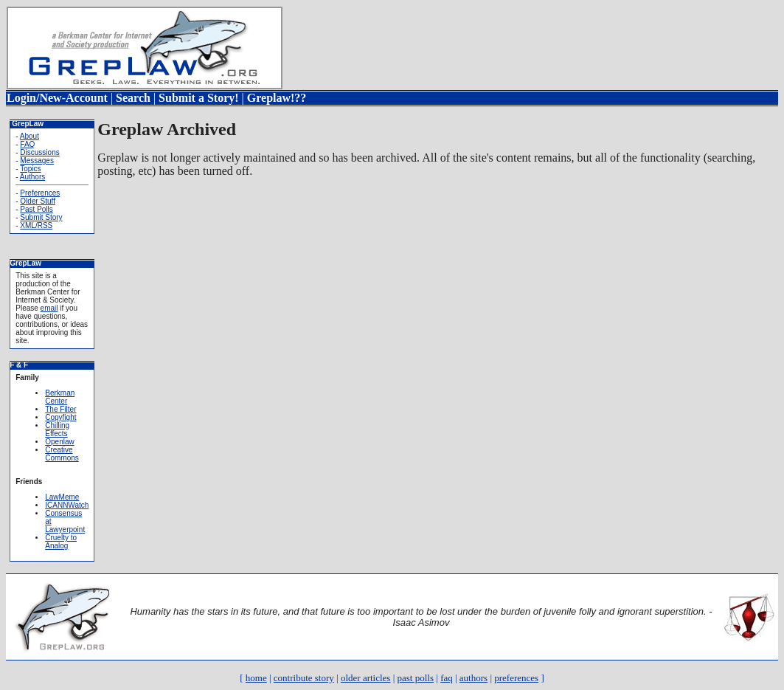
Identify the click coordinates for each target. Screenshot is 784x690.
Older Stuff (38, 201)
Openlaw (59, 442)
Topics (30, 169)
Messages (37, 161)
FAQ (27, 144)
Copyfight (60, 417)
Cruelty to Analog (61, 542)
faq (447, 678)
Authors (32, 177)
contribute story (304, 678)
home (256, 678)
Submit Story (41, 217)
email (49, 308)
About (30, 136)
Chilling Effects (57, 429)
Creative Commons (62, 454)
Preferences (40, 193)
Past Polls (36, 209)
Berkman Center (60, 397)
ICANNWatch (67, 505)
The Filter (60, 409)
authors (473, 678)
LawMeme (62, 497)
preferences (516, 678)
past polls (416, 678)
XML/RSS (36, 225)
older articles (366, 678)
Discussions (39, 152)
